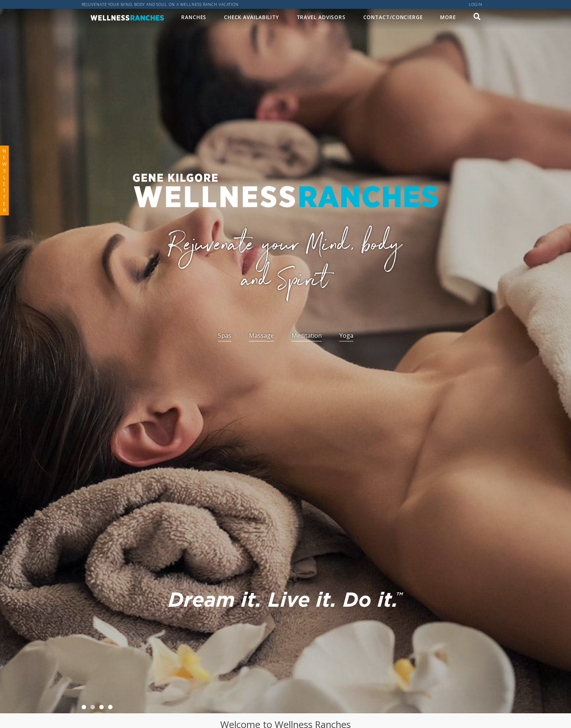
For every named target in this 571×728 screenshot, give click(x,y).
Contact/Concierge (393, 17)
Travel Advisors (321, 17)
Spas (225, 336)
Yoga (346, 336)
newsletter (4, 180)
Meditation (307, 336)
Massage (261, 336)
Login (476, 4)
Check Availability (251, 17)
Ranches (194, 17)
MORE (448, 17)
